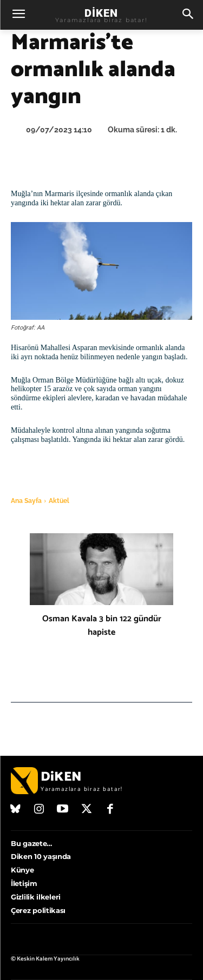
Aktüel (59, 501)
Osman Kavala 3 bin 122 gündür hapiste (102, 626)
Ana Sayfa (26, 501)
